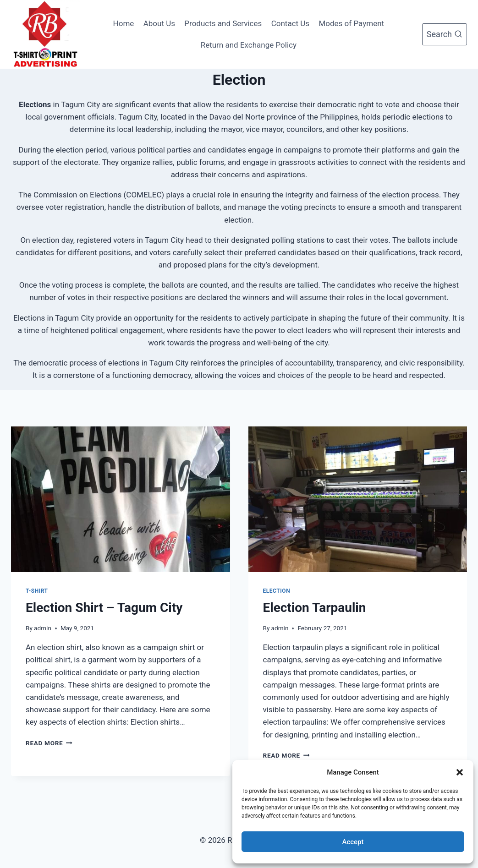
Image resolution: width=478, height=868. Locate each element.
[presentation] (121, 499)
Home (124, 23)
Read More (49, 743)
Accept (353, 842)
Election (277, 591)
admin (43, 628)
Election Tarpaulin (315, 608)
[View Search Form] (445, 35)
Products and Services (223, 23)
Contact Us (290, 23)
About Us (159, 23)
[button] (460, 772)
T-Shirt (37, 591)
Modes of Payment (351, 23)
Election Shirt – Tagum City (104, 608)
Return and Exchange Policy (249, 45)
